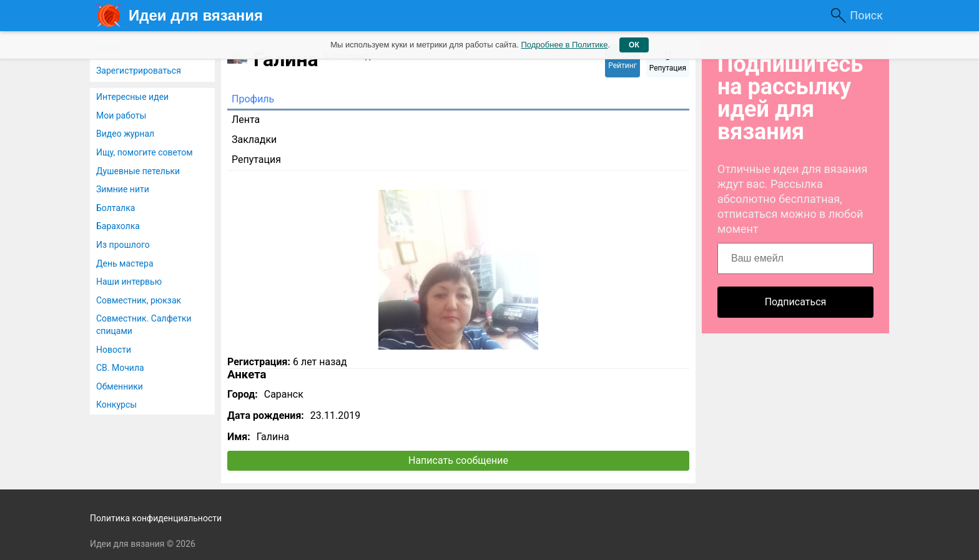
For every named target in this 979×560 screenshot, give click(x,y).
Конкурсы (116, 405)
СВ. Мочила (120, 368)
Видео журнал (125, 134)
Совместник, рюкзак (139, 300)
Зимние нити (123, 189)
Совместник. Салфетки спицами (144, 325)
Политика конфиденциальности (156, 518)
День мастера (125, 263)
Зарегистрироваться (139, 71)
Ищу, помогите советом (145, 152)
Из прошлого (123, 245)
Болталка (116, 208)
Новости (114, 350)
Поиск (866, 15)
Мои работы (121, 115)
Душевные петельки (138, 171)
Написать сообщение (458, 460)
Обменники (120, 386)
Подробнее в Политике (564, 45)
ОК (634, 45)
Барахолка (118, 226)
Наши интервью (129, 282)
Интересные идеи (132, 97)
